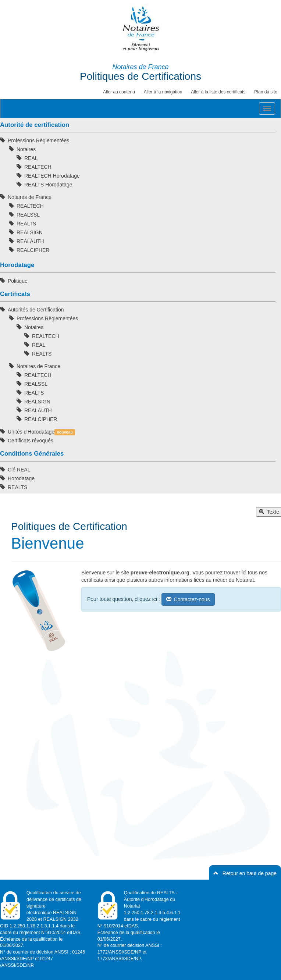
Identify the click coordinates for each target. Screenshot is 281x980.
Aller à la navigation (163, 92)
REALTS (26, 224)
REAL (31, 158)
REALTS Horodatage (48, 185)
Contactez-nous (188, 599)
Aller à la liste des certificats (218, 92)
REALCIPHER (33, 250)
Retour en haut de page (245, 873)
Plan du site (266, 92)
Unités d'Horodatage (41, 432)
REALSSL (28, 215)
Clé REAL (19, 470)
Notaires (26, 149)
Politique (18, 281)
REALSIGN (30, 232)
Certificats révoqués (31, 441)
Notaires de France (30, 197)
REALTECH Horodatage (52, 176)
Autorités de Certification (36, 310)
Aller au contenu (119, 92)
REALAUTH (30, 241)
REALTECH (38, 167)
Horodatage (21, 478)
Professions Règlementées (38, 140)
